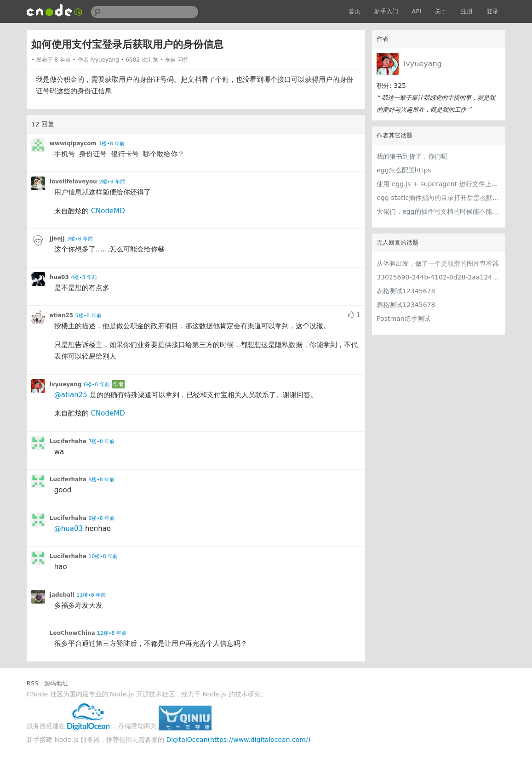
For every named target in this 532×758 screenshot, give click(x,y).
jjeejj (57, 239)
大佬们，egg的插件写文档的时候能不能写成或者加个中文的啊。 (439, 211)
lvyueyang (423, 64)
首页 (355, 11)
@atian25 (71, 395)
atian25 (61, 315)
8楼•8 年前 (101, 480)
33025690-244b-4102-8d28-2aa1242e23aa (439, 277)
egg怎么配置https (404, 170)
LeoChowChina (72, 633)
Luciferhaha (68, 441)
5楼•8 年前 (89, 316)
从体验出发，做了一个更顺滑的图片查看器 (438, 263)
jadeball (62, 595)
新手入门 (386, 11)
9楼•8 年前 (101, 518)
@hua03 (69, 529)
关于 (441, 11)
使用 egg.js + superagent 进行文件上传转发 (439, 184)
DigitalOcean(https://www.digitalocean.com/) (238, 740)
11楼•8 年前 (91, 595)
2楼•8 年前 (112, 182)
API (417, 11)
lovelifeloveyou (73, 182)
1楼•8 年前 (112, 144)
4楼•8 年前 (84, 277)
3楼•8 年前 (80, 239)
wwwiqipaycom (73, 143)
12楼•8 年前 (112, 633)
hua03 (59, 277)
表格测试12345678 (406, 291)
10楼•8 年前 (103, 556)
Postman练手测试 (403, 319)
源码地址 (56, 683)
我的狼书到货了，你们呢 (412, 156)
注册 (467, 11)
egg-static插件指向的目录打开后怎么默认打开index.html (439, 198)
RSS (33, 683)
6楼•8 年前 (97, 385)
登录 (492, 11)
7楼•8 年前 (101, 442)
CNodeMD (108, 211)
